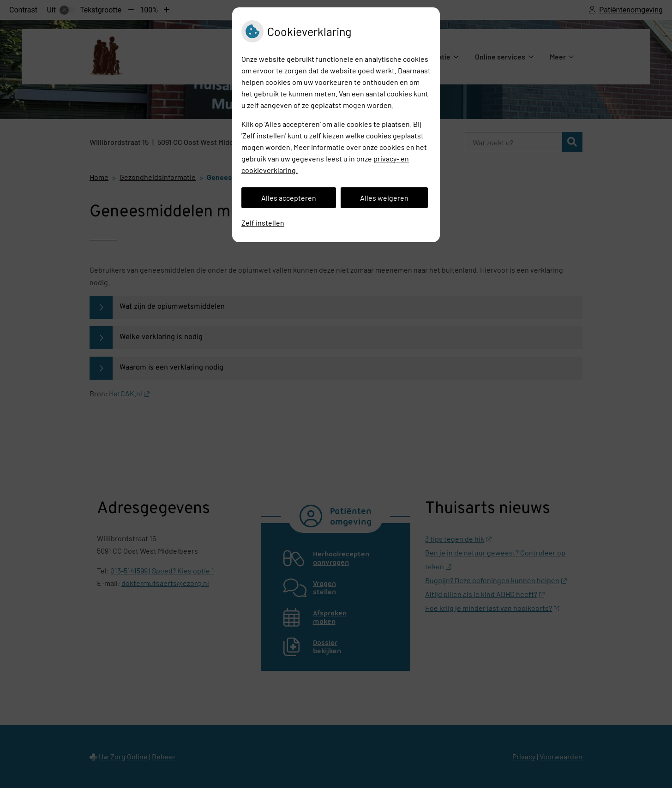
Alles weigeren (384, 198)
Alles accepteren (289, 198)
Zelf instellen (263, 223)
